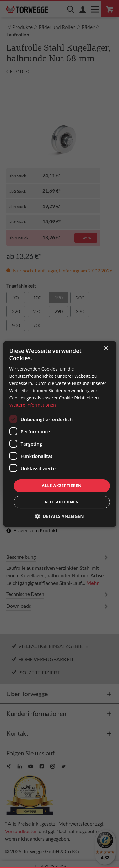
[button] (59, 516)
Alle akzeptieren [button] (62, 486)
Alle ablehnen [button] (62, 502)
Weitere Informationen (32, 405)
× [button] (106, 348)
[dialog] (59, 434)
